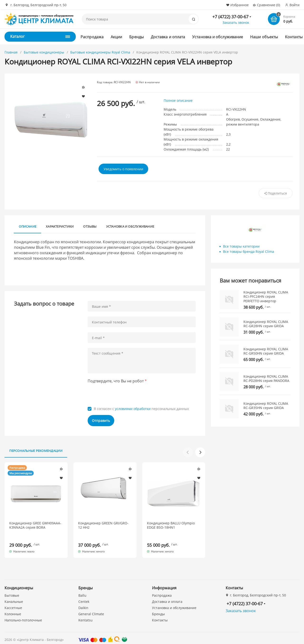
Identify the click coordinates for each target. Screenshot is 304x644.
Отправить (101, 421)
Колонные (13, 610)
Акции (116, 37)
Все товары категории (241, 246)
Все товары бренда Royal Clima (249, 251)
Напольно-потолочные (23, 616)
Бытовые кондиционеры (44, 52)
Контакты (294, 37)
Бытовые (12, 591)
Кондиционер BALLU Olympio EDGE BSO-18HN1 (171, 525)
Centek (84, 597)
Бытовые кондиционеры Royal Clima (100, 52)
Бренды (136, 37)
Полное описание (178, 100)
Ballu (82, 591)
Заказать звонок (236, 22)
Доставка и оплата (168, 37)
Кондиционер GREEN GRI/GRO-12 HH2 (103, 525)
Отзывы (90, 226)
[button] (200, 452)
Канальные (14, 597)
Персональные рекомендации (36, 451)
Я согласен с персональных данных (141, 409)
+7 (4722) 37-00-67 (230, 17)
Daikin (83, 603)
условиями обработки (133, 409)
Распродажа (92, 37)
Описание (28, 226)
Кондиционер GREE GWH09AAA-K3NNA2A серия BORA (35, 525)
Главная (11, 52)
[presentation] (124, 394)
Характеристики (60, 226)
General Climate (91, 610)
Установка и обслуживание (218, 37)
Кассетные (13, 603)
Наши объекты (264, 37)
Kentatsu (85, 616)
